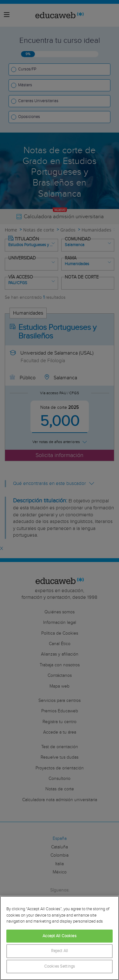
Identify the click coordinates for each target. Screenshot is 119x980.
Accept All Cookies (59, 936)
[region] (60, 938)
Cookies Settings (60, 967)
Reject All (60, 951)
